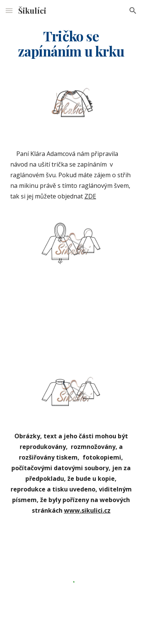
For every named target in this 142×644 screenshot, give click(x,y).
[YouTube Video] (71, 320)
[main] (71, 44)
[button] (9, 10)
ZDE (90, 196)
